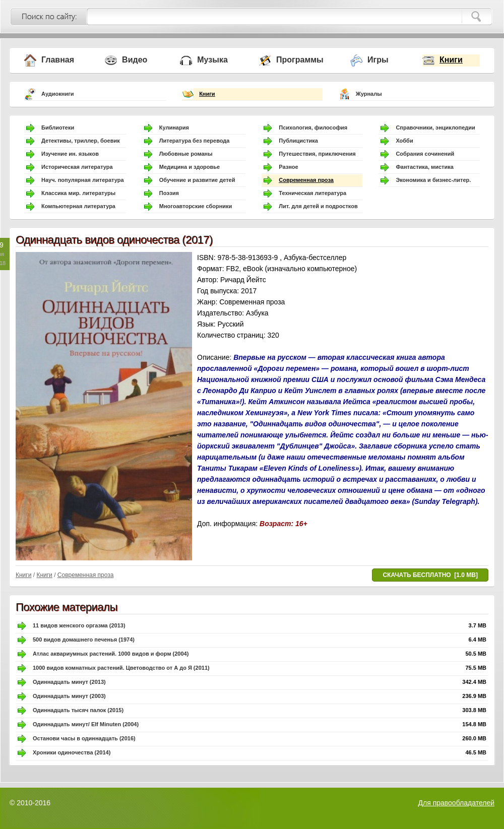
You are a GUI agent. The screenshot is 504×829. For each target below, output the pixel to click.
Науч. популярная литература (83, 180)
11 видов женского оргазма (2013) (79, 625)
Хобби (404, 141)
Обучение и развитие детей (197, 180)
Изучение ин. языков (70, 154)
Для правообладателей (456, 803)
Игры (378, 60)
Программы (300, 60)
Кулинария (174, 127)
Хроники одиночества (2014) (72, 752)
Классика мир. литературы (78, 193)
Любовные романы (186, 154)
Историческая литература (77, 167)
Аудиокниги (58, 94)
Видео (135, 60)
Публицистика (298, 141)
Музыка (212, 60)
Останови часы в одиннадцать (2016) (84, 738)
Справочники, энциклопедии (435, 127)
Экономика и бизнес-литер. (433, 180)
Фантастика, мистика (424, 167)
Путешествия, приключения (317, 154)
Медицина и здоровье (190, 167)
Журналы (369, 94)
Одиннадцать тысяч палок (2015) (78, 710)
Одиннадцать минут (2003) (69, 696)
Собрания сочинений (425, 154)
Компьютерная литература (78, 206)
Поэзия (169, 193)
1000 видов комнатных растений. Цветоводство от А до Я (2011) (121, 668)
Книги (451, 60)
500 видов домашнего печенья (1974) (84, 640)
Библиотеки (58, 127)
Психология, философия (313, 127)
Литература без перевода (195, 141)
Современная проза (306, 180)
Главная (58, 60)
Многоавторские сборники (196, 206)
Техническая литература (312, 193)
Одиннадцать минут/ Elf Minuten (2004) (86, 724)
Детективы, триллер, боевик (81, 141)
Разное (288, 167)
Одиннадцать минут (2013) (69, 682)
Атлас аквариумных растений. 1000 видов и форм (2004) (111, 654)
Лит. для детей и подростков (318, 206)
